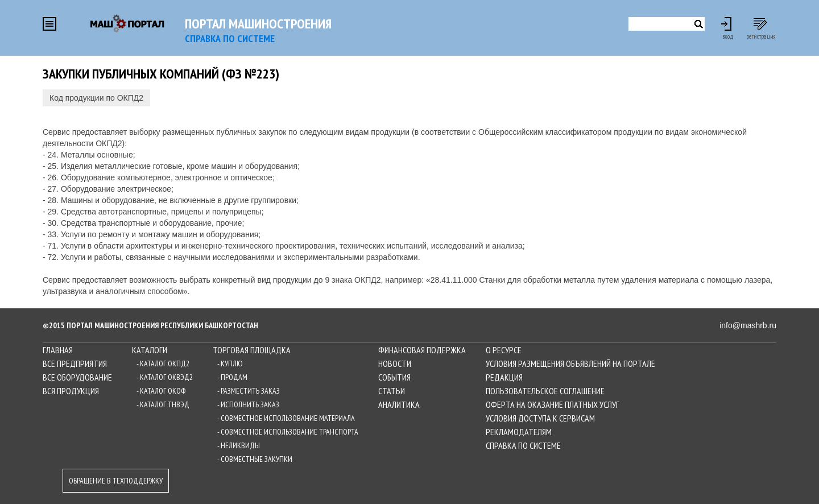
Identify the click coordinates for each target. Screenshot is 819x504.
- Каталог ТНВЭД (163, 404)
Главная (58, 350)
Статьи (392, 391)
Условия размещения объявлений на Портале (570, 363)
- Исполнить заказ (248, 404)
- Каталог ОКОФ (161, 391)
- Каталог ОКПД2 (163, 363)
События (394, 377)
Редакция (504, 377)
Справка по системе (523, 445)
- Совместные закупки (255, 459)
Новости (395, 363)
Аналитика (399, 404)
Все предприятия (75, 363)
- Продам (232, 377)
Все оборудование (77, 377)
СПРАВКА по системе (230, 38)
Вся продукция (71, 391)
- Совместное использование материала (286, 418)
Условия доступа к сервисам (540, 418)
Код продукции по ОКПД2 (96, 98)
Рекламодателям (519, 432)
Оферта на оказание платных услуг (553, 404)
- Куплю (230, 363)
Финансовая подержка (422, 350)
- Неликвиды (239, 445)
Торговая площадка (252, 350)
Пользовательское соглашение (545, 391)
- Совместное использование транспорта (288, 432)
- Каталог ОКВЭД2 (165, 377)
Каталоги (150, 350)
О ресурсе (504, 350)
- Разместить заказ (249, 391)
